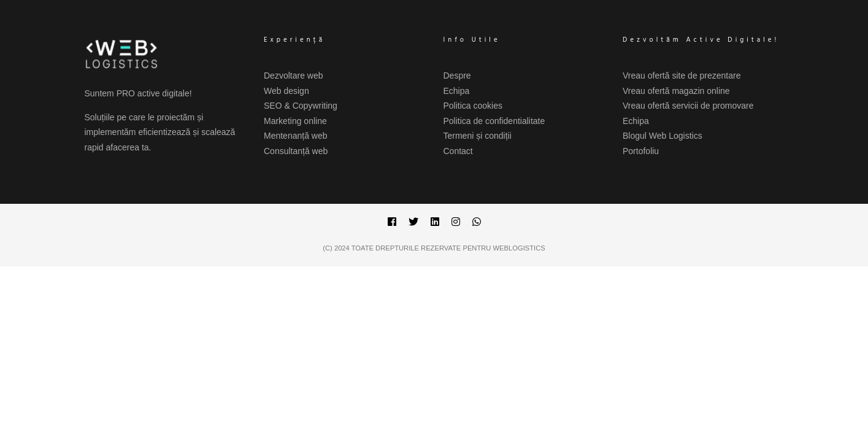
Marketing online (295, 121)
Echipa (457, 91)
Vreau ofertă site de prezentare (682, 76)
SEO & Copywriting (301, 106)
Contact (458, 151)
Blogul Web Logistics (663, 136)
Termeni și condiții (478, 136)
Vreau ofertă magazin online (676, 91)
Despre (457, 76)
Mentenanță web (296, 136)
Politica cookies (473, 106)
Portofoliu (641, 151)
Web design (286, 91)
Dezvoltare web (294, 76)
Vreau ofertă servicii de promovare (688, 106)
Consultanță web (296, 151)
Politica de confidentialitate (494, 121)
